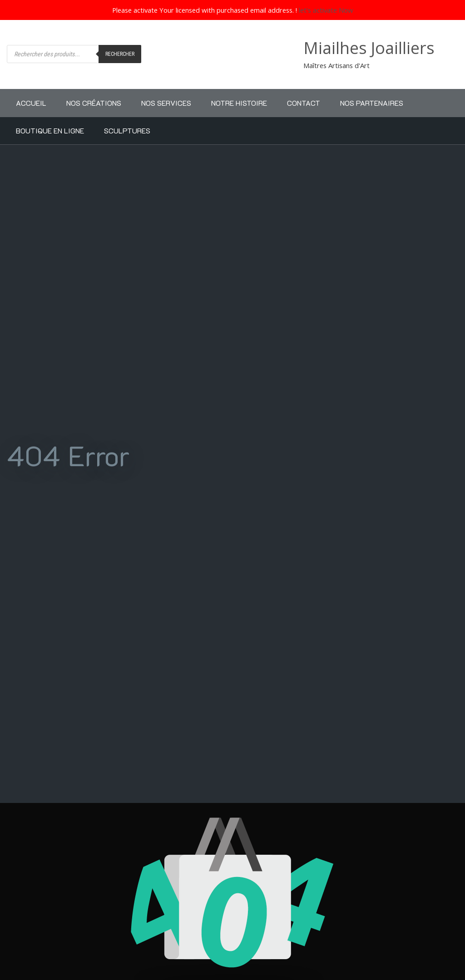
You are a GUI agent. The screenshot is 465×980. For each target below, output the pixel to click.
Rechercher (120, 54)
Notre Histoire (239, 103)
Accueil (31, 103)
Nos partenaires (372, 103)
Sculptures (127, 131)
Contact (304, 103)
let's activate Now (326, 10)
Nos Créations (94, 103)
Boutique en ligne (50, 131)
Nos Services (166, 103)
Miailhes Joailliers (369, 48)
